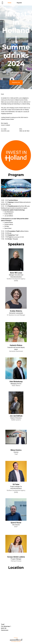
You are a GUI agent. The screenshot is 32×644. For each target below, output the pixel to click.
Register (19, 3)
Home (9, 3)
